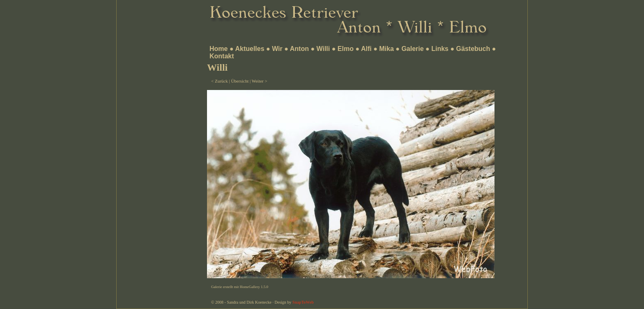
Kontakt (222, 56)
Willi (323, 49)
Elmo (346, 49)
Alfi (366, 49)
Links (440, 49)
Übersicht (240, 81)
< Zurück (220, 81)
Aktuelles (250, 49)
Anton (299, 49)
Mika (386, 49)
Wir (277, 49)
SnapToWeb (303, 302)
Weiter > (260, 81)
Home (218, 49)
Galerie (412, 49)
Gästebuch (473, 49)
